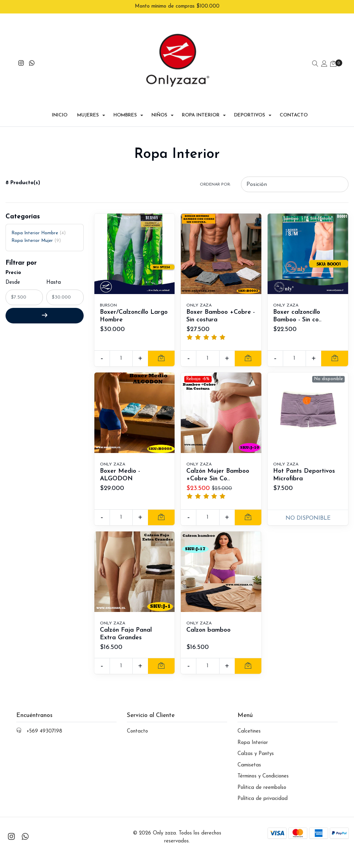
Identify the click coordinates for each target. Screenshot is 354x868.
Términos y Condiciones (263, 769)
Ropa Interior (201, 108)
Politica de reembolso (262, 780)
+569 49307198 (44, 724)
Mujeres (88, 108)
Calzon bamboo (210, 622)
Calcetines (249, 724)
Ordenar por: (215, 177)
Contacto (294, 108)
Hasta (54, 275)
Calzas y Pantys (256, 746)
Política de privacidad (263, 791)
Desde (13, 275)
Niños (159, 108)
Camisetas (249, 757)
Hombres (125, 108)
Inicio (60, 108)
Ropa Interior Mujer (36, 233)
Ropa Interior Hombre (39, 225)
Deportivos (250, 108)
